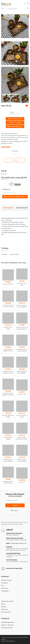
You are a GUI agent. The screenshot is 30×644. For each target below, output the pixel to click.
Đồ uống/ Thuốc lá (6, 580)
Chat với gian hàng (15, 119)
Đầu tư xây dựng (6, 612)
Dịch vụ (3, 604)
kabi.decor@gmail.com (15, 126)
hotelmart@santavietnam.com (19, 543)
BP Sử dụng (4, 609)
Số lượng (15, 151)
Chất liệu (12, 112)
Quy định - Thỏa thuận (7, 625)
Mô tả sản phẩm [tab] (8, 208)
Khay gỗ (5, 254)
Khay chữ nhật (14, 254)
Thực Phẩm (4, 583)
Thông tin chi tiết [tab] (22, 208)
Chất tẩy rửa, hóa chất (7, 601)
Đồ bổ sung (4, 588)
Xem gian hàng (9, 197)
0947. (15, 123)
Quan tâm (15, 160)
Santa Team (12, 641)
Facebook (15, 511)
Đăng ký (15, 505)
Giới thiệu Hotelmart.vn (8, 622)
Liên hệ (21, 197)
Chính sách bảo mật (7, 628)
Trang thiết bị (5, 591)
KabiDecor (6, 189)
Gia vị (3, 586)
